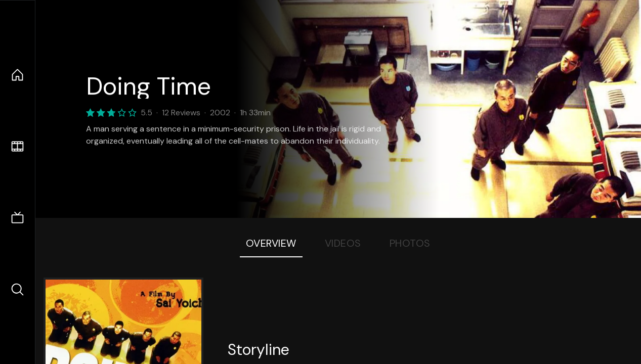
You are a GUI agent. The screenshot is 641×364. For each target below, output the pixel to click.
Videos (343, 243)
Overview (271, 243)
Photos (410, 243)
